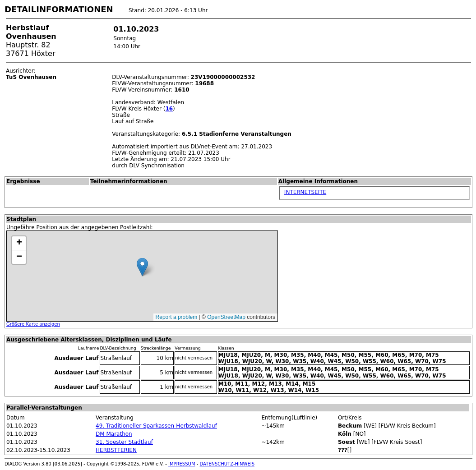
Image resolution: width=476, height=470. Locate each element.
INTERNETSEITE (305, 192)
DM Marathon (114, 434)
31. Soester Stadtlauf (124, 442)
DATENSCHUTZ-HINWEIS (227, 464)
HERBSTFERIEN (116, 450)
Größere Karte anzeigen (33, 324)
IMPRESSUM (182, 464)
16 (169, 109)
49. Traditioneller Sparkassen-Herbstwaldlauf (156, 426)
